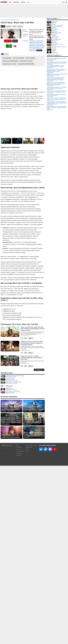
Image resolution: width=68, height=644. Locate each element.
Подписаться (8, 41)
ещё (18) (39, 50)
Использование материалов (31, 445)
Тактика (37, 49)
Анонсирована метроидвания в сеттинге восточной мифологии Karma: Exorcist (55, 66)
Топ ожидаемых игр (20, 451)
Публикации (16, 2)
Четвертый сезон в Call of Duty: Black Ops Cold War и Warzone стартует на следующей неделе (32, 343)
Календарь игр (19, 453)
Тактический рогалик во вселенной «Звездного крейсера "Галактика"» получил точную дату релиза (57, 108)
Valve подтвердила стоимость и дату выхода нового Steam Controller (56, 95)
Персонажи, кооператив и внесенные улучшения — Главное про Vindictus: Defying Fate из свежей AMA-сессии (33, 409)
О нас (27, 451)
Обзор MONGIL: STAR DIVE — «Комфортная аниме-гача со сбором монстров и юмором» (11, 436)
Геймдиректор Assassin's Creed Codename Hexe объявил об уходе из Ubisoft (57, 75)
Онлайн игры (19, 447)
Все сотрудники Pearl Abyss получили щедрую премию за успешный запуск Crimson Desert (57, 63)
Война (39, 41)
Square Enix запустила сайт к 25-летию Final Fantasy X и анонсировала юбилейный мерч (56, 99)
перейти (31, 61)
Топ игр (18, 449)
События (14, 26)
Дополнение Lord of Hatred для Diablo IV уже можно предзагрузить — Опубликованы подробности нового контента (56, 70)
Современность (33, 41)
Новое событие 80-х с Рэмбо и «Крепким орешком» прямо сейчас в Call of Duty (32, 358)
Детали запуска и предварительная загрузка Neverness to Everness (56, 59)
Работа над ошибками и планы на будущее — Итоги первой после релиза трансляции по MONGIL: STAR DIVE (11, 409)
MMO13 (18, 445)
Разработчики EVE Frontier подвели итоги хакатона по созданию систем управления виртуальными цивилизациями (56, 84)
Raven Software (19, 94)
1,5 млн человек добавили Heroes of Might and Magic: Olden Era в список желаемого (57, 88)
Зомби (34, 49)
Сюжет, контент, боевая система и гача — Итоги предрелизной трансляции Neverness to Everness (34, 435)
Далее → (31, 338)
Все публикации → (39, 370)
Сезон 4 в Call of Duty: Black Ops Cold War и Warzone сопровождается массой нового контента (33, 329)
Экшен (42, 30)
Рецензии (23, 2)
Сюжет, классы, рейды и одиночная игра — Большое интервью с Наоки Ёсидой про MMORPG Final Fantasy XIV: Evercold (56, 79)
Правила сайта (29, 447)
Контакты (28, 449)
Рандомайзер (19, 455)
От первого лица (39, 44)
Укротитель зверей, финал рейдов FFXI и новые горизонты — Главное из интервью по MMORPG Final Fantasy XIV (33, 421)
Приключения (32, 30)
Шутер (38, 30)
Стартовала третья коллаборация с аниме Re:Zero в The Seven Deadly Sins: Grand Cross (57, 91)
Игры (10, 2)
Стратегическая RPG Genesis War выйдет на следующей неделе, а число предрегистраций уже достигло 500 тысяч (57, 103)
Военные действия (34, 42)
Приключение (32, 46)
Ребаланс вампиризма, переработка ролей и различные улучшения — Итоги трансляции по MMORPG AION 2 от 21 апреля (11, 421)
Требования (20, 26)
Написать (15, 41)
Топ (28, 2)
